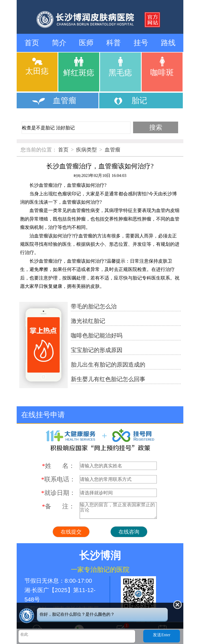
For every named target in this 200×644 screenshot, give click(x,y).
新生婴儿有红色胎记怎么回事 (108, 379)
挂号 (141, 43)
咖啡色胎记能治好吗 (97, 336)
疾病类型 (86, 150)
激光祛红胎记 (88, 321)
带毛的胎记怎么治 (94, 306)
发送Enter (162, 635)
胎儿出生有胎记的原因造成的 (108, 365)
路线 (168, 43)
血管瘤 (113, 150)
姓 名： (58, 466)
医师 (86, 43)
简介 (59, 43)
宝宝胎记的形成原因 (97, 350)
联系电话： (58, 479)
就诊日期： (58, 493)
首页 (32, 43)
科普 (114, 43)
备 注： (58, 506)
